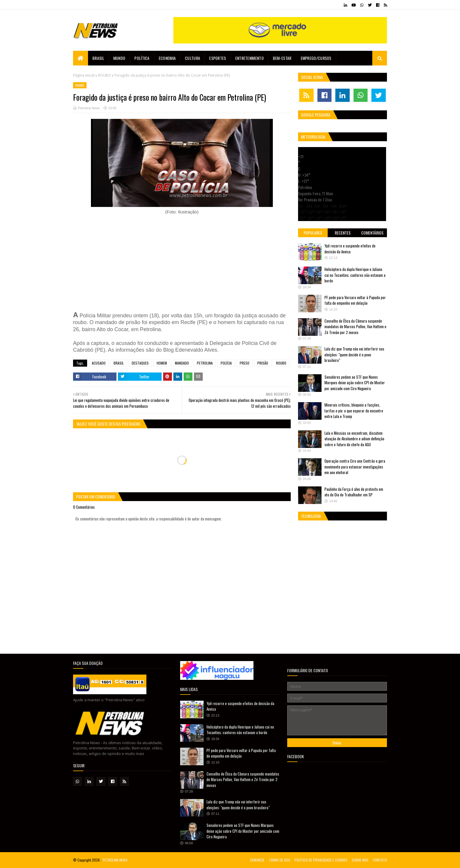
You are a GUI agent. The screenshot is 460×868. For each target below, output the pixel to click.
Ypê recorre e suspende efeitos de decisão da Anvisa (350, 249)
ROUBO (104, 75)
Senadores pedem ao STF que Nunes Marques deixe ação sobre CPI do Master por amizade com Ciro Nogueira (355, 383)
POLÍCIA (226, 363)
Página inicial (84, 75)
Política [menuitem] (142, 58)
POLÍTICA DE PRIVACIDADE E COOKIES (321, 860)
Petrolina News (89, 108)
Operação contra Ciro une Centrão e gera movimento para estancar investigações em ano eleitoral (355, 467)
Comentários (372, 233)
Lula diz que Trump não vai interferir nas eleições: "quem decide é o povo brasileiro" (354, 354)
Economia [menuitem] (167, 58)
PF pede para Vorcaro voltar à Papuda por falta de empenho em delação (355, 300)
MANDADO (182, 363)
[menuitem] (81, 58)
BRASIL (119, 363)
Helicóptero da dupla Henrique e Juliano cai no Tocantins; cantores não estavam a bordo (355, 275)
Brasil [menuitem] (98, 58)
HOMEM (162, 363)
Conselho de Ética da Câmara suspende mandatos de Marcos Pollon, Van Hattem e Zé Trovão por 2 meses (355, 327)
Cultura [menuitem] (192, 58)
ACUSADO (99, 363)
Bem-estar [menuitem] (282, 58)
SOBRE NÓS (360, 860)
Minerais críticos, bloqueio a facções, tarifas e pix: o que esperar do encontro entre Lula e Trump (354, 411)
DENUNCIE (257, 860)
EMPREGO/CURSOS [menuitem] (316, 58)
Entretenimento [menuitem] (250, 58)
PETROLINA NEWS (115, 860)
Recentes (343, 233)
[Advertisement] (182, 263)
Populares (313, 233)
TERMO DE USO (279, 860)
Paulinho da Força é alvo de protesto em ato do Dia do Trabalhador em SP (354, 492)
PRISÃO (263, 363)
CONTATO (380, 860)
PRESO (245, 363)
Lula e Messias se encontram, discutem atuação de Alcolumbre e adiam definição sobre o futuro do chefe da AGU (354, 439)
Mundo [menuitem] (119, 58)
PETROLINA (205, 363)
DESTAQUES (140, 363)
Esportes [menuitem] (218, 58)
